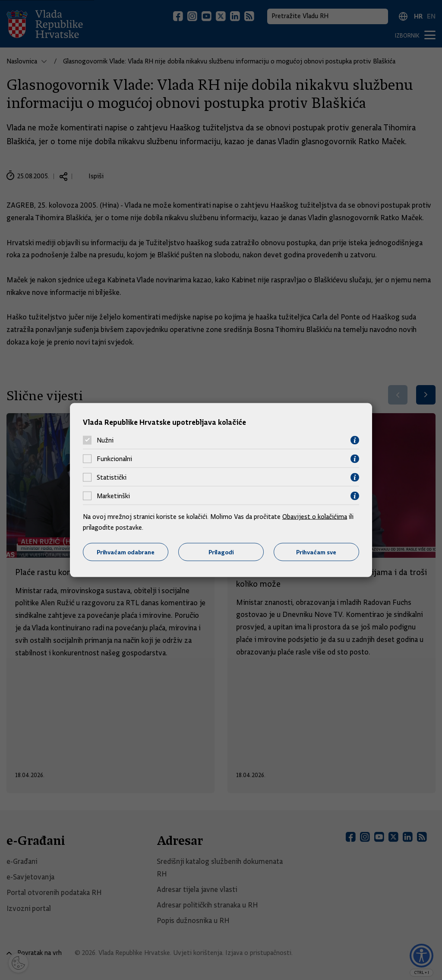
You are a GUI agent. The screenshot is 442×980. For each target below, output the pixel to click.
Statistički (112, 477)
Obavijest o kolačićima (315, 516)
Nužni (105, 440)
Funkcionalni (114, 459)
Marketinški (113, 496)
